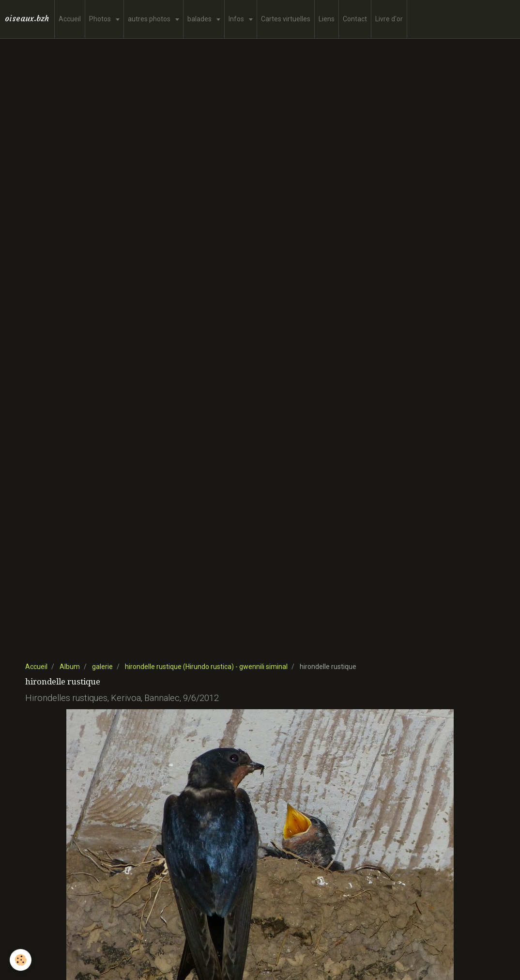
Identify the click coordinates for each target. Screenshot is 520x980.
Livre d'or (389, 19)
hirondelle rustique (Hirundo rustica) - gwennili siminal (206, 667)
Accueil (70, 19)
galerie (102, 667)
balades (200, 19)
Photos (101, 19)
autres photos (150, 19)
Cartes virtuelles (286, 19)
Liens (327, 19)
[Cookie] (21, 960)
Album (70, 667)
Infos (237, 19)
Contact (355, 19)
